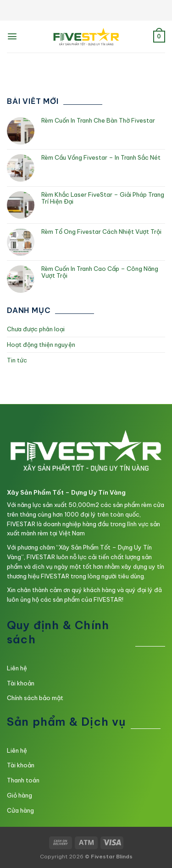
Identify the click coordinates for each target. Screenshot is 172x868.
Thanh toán (23, 780)
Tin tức (17, 360)
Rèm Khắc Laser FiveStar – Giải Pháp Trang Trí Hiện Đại (103, 198)
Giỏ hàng (19, 795)
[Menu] (12, 36)
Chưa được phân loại (36, 329)
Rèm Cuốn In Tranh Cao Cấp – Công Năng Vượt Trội (100, 272)
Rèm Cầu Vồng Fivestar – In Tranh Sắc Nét (101, 158)
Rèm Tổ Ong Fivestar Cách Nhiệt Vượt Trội (101, 232)
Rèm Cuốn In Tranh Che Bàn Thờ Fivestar (98, 121)
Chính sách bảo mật (35, 698)
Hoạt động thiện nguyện (41, 345)
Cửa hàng (20, 810)
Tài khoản (21, 683)
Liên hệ (17, 668)
